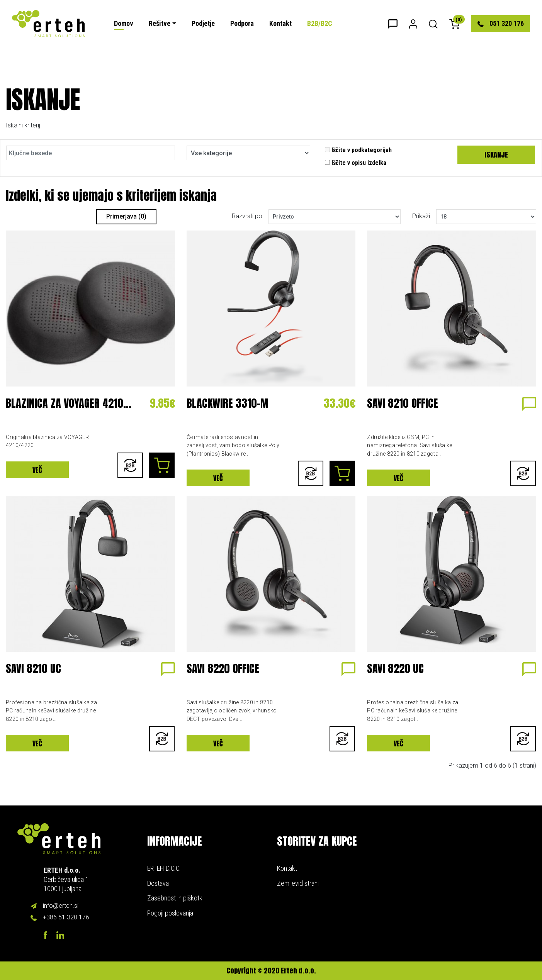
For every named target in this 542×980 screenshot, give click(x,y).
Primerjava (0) (126, 216)
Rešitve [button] (160, 23)
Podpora (242, 23)
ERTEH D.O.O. (164, 868)
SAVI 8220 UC (395, 668)
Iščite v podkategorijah (358, 150)
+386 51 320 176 (66, 917)
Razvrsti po (247, 216)
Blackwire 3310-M (228, 403)
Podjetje (203, 23)
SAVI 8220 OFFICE (223, 668)
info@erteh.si (61, 906)
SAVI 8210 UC (33, 668)
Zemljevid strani (298, 883)
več (37, 470)
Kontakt (280, 23)
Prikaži (421, 216)
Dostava (158, 883)
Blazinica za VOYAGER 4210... (69, 403)
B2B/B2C (320, 23)
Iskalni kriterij (23, 125)
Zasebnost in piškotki (175, 898)
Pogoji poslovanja (170, 913)
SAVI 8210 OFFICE (403, 403)
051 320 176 (501, 23)
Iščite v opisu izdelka (356, 163)
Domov (124, 23)
